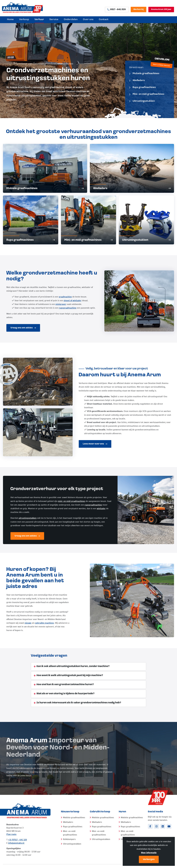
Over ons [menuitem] (88, 19)
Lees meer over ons (95, 444)
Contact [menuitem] (104, 19)
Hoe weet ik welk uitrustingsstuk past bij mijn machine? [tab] (70, 675)
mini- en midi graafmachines (72, 501)
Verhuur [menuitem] (39, 19)
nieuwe (28, 623)
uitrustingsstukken (28, 518)
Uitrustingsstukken (142, 101)
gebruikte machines (45, 623)
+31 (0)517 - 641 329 (18, 840)
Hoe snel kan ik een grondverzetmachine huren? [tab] (65, 685)
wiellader (101, 508)
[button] (169, 600)
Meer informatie (149, 853)
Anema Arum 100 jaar (161, 9)
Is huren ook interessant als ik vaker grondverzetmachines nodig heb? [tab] (79, 703)
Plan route (11, 834)
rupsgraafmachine (68, 308)
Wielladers (137, 80)
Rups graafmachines (142, 87)
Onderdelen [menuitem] (71, 19)
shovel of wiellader (73, 300)
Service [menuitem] (54, 19)
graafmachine (65, 297)
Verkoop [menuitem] (24, 19)
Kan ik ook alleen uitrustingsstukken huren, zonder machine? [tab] (73, 666)
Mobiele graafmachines (144, 74)
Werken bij (139, 9)
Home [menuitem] (10, 19)
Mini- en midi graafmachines (147, 94)
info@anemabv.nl (16, 843)
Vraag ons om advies (23, 328)
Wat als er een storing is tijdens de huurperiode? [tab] (65, 694)
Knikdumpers (69, 839)
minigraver (61, 304)
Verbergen (149, 859)
